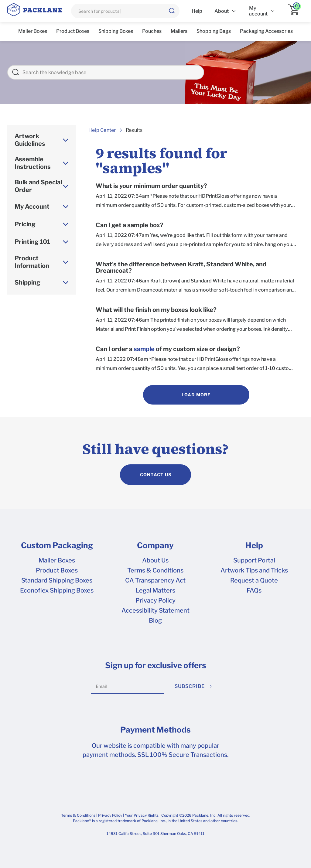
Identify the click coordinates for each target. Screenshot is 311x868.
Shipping (27, 282)
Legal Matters (155, 590)
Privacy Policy (155, 600)
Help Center (102, 130)
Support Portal (254, 560)
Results (134, 130)
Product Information (32, 262)
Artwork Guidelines (30, 140)
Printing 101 (32, 242)
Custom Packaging (57, 545)
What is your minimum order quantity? (151, 186)
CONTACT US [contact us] (156, 475)
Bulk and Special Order (38, 186)
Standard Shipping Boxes (57, 580)
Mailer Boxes (57, 560)
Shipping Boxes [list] (116, 31)
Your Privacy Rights (142, 815)
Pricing (25, 224)
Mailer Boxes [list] (33, 31)
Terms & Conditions (155, 570)
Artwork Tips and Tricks (254, 570)
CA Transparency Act (155, 580)
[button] (172, 11)
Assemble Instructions (33, 163)
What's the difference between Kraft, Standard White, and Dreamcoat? (181, 268)
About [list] (222, 11)
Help (254, 545)
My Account (32, 207)
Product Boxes (57, 570)
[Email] (127, 686)
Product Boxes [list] (73, 31)
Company (155, 545)
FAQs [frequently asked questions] (254, 590)
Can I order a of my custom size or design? (168, 349)
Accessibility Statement (155, 610)
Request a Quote (254, 580)
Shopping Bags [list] (214, 31)
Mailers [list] (179, 31)
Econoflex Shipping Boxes (57, 590)
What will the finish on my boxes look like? (156, 310)
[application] (296, 11)
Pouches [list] (152, 31)
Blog (155, 620)
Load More (196, 395)
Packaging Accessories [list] (266, 31)
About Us (155, 560)
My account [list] (258, 11)
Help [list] (197, 11)
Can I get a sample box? (130, 225)
